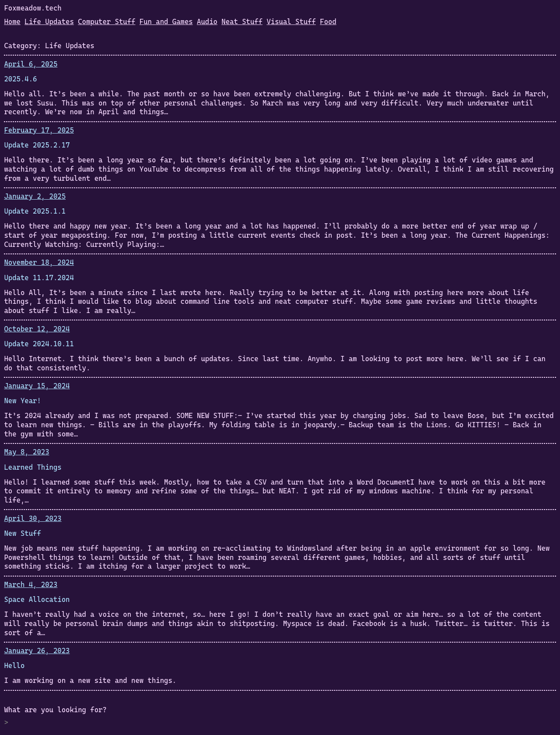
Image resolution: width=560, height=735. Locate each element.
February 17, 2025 (39, 130)
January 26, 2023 (37, 651)
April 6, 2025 (31, 64)
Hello (14, 666)
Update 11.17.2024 (39, 278)
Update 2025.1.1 (35, 211)
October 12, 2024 (37, 329)
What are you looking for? (55, 710)
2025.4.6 (20, 79)
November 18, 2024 (39, 262)
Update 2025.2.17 (37, 145)
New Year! (22, 401)
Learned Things (33, 467)
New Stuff (22, 533)
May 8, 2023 (26, 452)
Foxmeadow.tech (33, 8)
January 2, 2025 (35, 196)
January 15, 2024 (37, 386)
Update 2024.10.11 (39, 344)
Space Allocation (37, 600)
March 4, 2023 (31, 585)
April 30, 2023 (33, 519)
